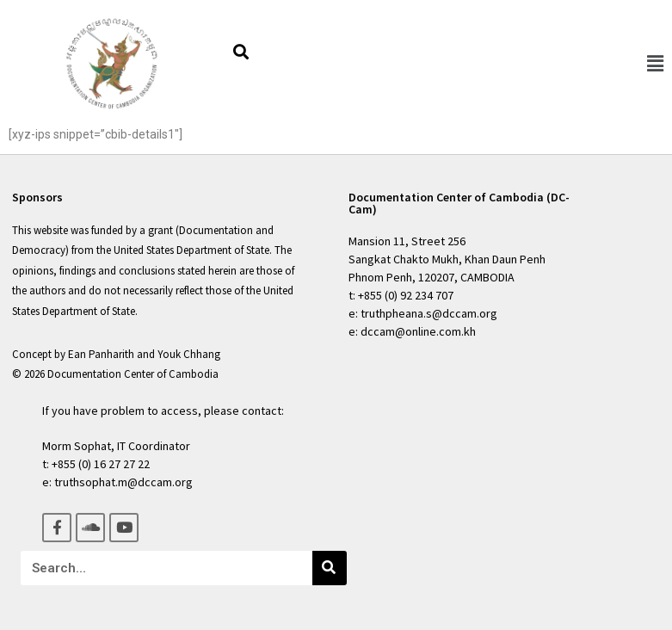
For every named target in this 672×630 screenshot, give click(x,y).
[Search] (330, 568)
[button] (655, 64)
